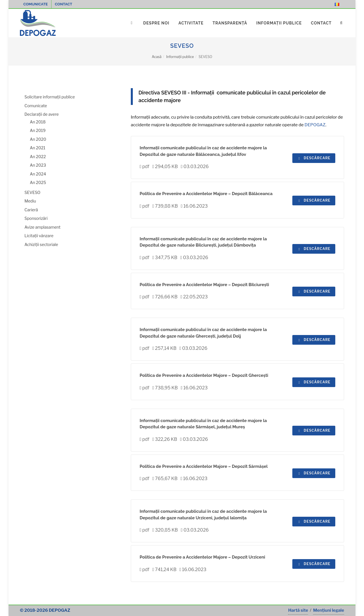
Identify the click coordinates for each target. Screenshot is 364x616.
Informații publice (180, 57)
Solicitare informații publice (50, 97)
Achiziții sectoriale (41, 244)
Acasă (157, 57)
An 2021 (38, 148)
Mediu (30, 201)
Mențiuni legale (329, 610)
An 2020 (38, 139)
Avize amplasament (43, 227)
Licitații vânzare (39, 236)
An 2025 (38, 182)
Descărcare (314, 158)
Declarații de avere (42, 114)
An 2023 (38, 165)
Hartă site (298, 610)
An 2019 (38, 130)
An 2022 (38, 157)
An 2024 (38, 174)
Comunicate (36, 4)
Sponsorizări (36, 218)
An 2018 (38, 122)
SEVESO (32, 192)
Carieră (31, 210)
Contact (64, 4)
